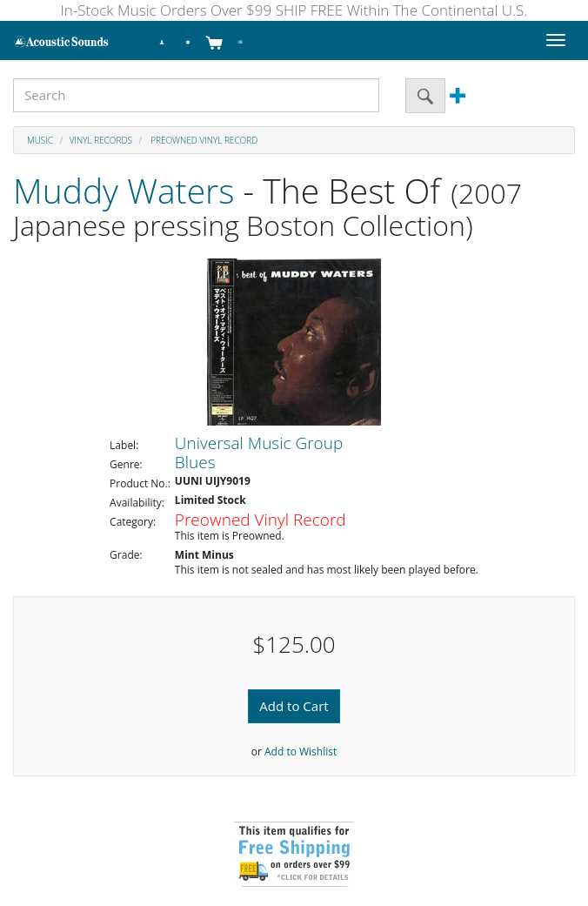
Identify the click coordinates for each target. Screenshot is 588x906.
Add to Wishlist (301, 752)
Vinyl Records (101, 140)
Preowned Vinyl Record (204, 140)
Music (40, 140)
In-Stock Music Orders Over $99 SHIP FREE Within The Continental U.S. (294, 10)
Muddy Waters (124, 190)
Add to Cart (294, 706)
